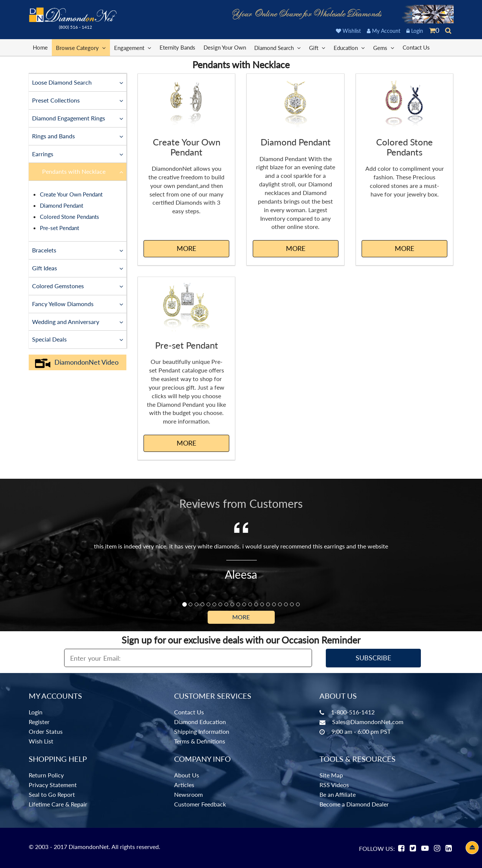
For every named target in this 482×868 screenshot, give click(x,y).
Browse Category (81, 47)
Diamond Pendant (62, 205)
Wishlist (348, 31)
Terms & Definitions (200, 741)
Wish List (41, 741)
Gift (317, 47)
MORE (186, 248)
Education (349, 47)
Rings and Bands (78, 136)
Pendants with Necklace (83, 171)
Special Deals (78, 339)
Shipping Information (202, 731)
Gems (384, 47)
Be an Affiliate (338, 794)
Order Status (46, 731)
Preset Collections (78, 100)
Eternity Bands (177, 47)
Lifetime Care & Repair (58, 804)
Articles (184, 785)
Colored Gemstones (78, 286)
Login (415, 31)
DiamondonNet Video (77, 362)
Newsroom (188, 794)
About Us (187, 775)
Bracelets (78, 250)
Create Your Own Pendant (71, 194)
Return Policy (46, 775)
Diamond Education (200, 722)
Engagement (133, 47)
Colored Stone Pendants (70, 217)
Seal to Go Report (52, 794)
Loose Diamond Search (78, 82)
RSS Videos (334, 785)
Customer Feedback (200, 804)
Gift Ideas (78, 268)
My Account (384, 31)
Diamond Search (278, 47)
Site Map (331, 775)
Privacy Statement (53, 785)
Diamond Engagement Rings (78, 118)
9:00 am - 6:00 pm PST (361, 731)
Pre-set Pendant (59, 228)
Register (39, 722)
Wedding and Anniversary (78, 321)
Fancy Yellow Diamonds (78, 304)
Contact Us (416, 47)
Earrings (78, 154)
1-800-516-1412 (353, 712)
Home (40, 47)
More (241, 617)
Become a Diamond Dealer (354, 804)
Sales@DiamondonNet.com (368, 722)
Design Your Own (225, 47)
